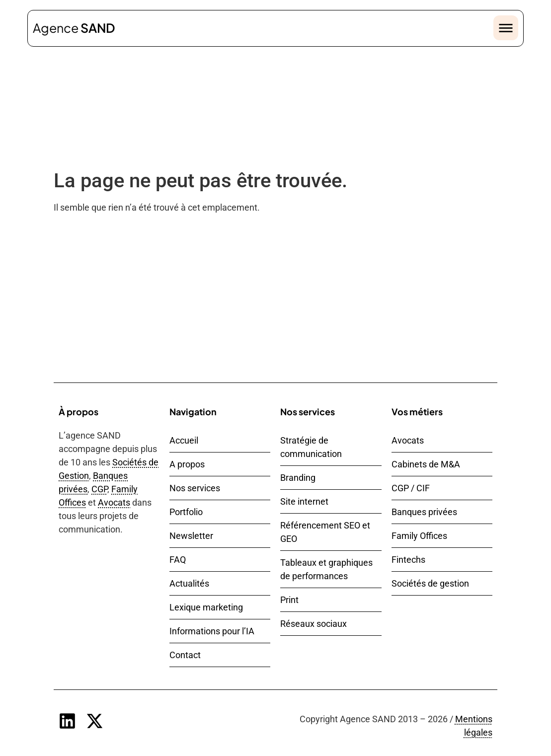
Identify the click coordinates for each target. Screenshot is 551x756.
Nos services (195, 488)
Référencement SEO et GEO (325, 532)
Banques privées (424, 512)
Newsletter (191, 536)
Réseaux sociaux (314, 624)
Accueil (184, 440)
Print (289, 600)
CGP (99, 489)
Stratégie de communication (311, 447)
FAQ (178, 560)
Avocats (114, 502)
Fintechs (408, 560)
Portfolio (186, 512)
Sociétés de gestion (430, 583)
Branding (298, 478)
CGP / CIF (411, 488)
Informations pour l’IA (212, 631)
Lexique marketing (206, 607)
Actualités (189, 583)
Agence (74, 28)
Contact (185, 655)
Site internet (304, 501)
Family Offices (419, 536)
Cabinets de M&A (426, 464)
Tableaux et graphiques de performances (326, 569)
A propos (187, 464)
